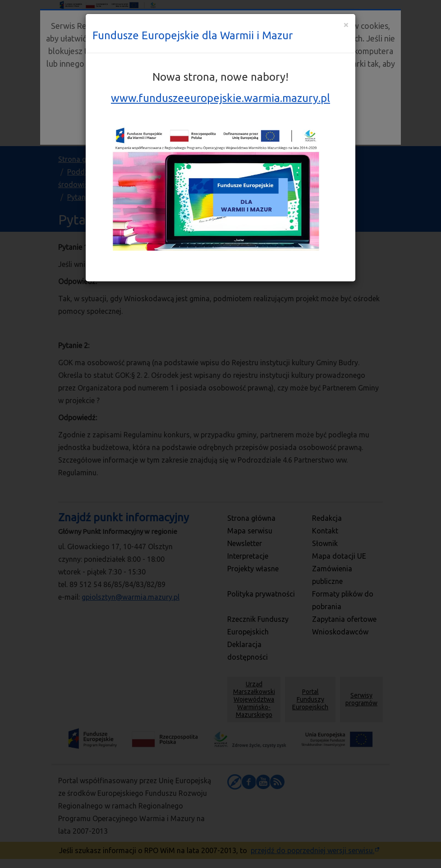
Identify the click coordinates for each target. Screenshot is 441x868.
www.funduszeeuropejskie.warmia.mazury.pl (220, 98)
